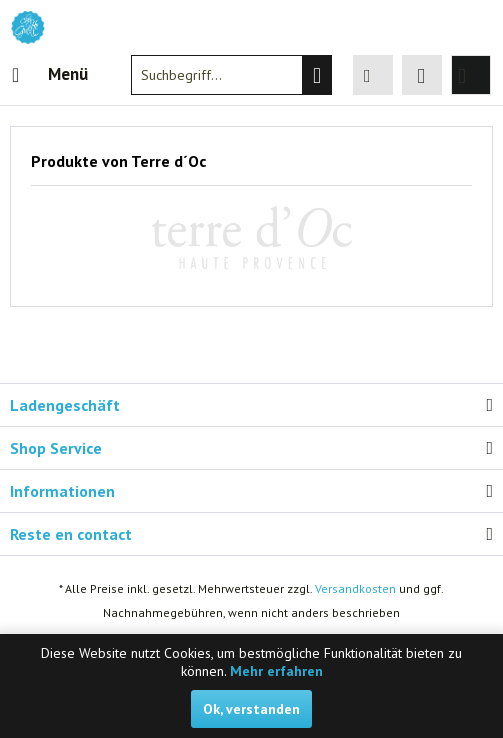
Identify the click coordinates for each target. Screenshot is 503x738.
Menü (50, 72)
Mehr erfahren (276, 671)
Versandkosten (355, 588)
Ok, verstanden (251, 709)
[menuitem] (49, 75)
